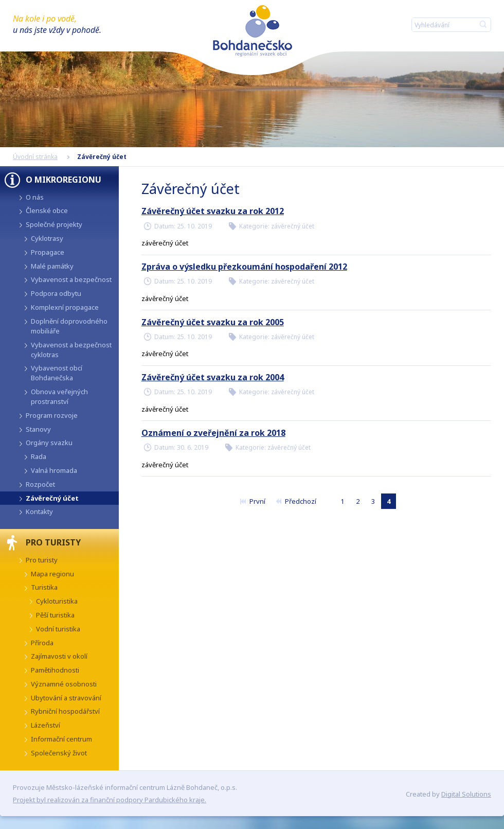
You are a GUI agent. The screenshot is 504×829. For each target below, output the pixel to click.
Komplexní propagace (65, 307)
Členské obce (47, 210)
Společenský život (59, 753)
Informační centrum (61, 739)
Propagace (48, 252)
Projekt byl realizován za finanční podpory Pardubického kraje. (110, 800)
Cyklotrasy (47, 238)
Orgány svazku (49, 443)
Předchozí (295, 501)
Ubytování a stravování (66, 698)
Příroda (42, 643)
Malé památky (52, 266)
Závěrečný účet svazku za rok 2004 (213, 377)
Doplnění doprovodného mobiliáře (69, 326)
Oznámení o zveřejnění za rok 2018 (213, 433)
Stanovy (38, 429)
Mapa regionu (52, 574)
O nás (35, 197)
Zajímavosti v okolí (59, 656)
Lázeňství (46, 725)
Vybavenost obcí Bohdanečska (57, 373)
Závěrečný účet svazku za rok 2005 (213, 322)
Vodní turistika (58, 629)
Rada (39, 456)
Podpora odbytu (56, 293)
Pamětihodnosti (55, 670)
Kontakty (39, 511)
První (252, 501)
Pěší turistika (55, 615)
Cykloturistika (57, 601)
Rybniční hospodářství (65, 711)
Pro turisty (42, 560)
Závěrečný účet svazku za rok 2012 (213, 211)
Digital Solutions (466, 794)
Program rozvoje (52, 415)
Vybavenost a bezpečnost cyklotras (71, 350)
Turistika (44, 587)
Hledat (483, 25)
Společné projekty (54, 224)
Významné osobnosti (64, 684)
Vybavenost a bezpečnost (71, 279)
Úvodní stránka (35, 157)
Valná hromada (54, 470)
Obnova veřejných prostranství (59, 396)
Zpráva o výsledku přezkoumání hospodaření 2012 (244, 267)
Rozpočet (40, 484)
